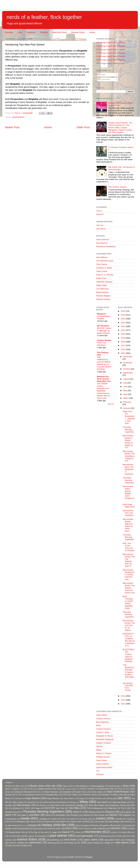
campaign (43, 819)
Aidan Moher (102, 715)
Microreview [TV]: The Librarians (128, 513)
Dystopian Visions (33, 795)
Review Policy (78, 32)
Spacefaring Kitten (104, 767)
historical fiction (54, 828)
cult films (86, 822)
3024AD (8, 786)
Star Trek (60, 808)
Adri (53, 786)
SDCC (28, 808)
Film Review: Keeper (117, 187)
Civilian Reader (104, 340)
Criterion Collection (88, 789)
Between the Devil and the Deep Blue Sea (104, 379)
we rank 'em (10, 845)
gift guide (117, 825)
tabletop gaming (54, 843)
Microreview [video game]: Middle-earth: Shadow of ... (128, 493)
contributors (20, 822)
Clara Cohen (102, 271)
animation (35, 815)
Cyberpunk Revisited (23, 792)
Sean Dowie (102, 760)
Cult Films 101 (120, 789)
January (127, 408)
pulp (113, 836)
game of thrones (91, 825)
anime (48, 815)
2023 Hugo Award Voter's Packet (111, 46)
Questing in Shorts (118, 805)
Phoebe (101, 805)
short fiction (70, 840)
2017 (123, 345)
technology (68, 843)
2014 (123, 696)
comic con (87, 819)
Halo (125, 795)
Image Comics (95, 798)
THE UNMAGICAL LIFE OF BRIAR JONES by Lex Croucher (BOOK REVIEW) (104, 363)
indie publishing (99, 828)
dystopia (32, 825)
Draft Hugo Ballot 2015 (129, 506)
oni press (41, 836)
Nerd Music (55, 805)
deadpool (15, 825)
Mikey (99, 750)
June (126, 387)
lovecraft (44, 832)
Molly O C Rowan (104, 753)
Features (31, 32)
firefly (78, 825)
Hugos (81, 798)
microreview (93, 832)
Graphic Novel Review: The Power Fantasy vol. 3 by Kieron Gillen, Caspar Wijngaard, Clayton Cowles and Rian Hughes (120, 128)
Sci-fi (47, 808)
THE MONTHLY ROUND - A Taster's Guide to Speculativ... (128, 672)
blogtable (127, 815)
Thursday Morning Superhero (128, 429)
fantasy (47, 825)
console (118, 819)
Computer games (71, 789)
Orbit (91, 805)
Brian (99, 725)
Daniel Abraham (51, 792)
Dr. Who (19, 795)
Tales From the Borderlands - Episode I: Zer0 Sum (129, 417)
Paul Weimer (102, 243)
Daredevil (67, 792)
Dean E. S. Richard (105, 275)
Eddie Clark (101, 278)
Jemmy (99, 746)
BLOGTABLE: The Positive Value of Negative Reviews (129, 655)
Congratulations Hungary (104, 317)
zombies (24, 845)
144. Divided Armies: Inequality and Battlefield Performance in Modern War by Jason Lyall (103, 391)
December (128, 357)
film (64, 825)
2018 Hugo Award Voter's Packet (111, 60)
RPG (133, 805)
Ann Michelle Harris (105, 261)
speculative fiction (112, 840)
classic (64, 819)
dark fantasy (114, 822)
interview (115, 828)
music (124, 832)
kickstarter (131, 829)
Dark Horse (81, 792)
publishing (103, 836)
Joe (120, 798)
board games (11, 819)
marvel (65, 832)
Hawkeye (19, 798)
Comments (104, 79)
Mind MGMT (103, 802)
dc (6, 825)
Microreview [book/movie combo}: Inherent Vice (128, 575)
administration (18, 117)
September (128, 373)
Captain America (45, 789)
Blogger (89, 857)
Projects (44, 32)
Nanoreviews (23, 805)
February (127, 402)
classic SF (74, 819)
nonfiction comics (27, 836)
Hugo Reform (69, 798)
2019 (123, 338)
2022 (123, 326)
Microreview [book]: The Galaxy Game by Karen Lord (129, 588)
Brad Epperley (103, 722)
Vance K (100, 214)
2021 (123, 330)
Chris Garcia (102, 264)
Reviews (9, 32)
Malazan (64, 802)
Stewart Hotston (103, 299)
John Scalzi (17, 802)
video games (122, 842)
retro (120, 836)
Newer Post (12, 127)
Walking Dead (95, 812)
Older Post (83, 127)
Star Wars (74, 808)
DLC (38, 792)
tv (79, 842)
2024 (123, 319)
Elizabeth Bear (52, 795)
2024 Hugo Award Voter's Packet (111, 42)
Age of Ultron (68, 786)
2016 (123, 349)
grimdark (25, 828)
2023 (123, 323)
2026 (123, 311)
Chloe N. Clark (103, 732)
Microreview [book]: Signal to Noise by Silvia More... (128, 525)
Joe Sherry (101, 229)
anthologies (60, 815)
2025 (123, 315)
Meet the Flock (60, 32)
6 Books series (36, 786)
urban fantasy (93, 843)
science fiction (27, 839)
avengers (74, 815)
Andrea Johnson (103, 719)
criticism (74, 822)
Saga (38, 808)
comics (101, 818)
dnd (24, 825)
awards (86, 815)
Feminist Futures (90, 795)
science (8, 840)
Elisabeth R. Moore (105, 736)
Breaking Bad (114, 786)
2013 (123, 700)
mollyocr (114, 832)
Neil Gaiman (41, 805)
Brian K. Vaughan (12, 789)
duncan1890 (68, 857)
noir (14, 836)
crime (48, 822)
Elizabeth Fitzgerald (105, 739)
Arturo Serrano (103, 240)
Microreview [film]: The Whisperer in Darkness (128, 469)
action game (126, 812)
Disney (8, 795)
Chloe (59, 789)
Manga (73, 802)
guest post (38, 828)
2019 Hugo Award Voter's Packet (111, 56)
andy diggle (22, 815)
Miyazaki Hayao (120, 802)
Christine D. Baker (104, 268)
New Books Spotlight (74, 805)
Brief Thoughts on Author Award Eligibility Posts (128, 602)
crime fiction (60, 822)
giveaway (129, 825)
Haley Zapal (101, 285)
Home (92, 32)
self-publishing (53, 840)
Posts (102, 75)
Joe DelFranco (103, 289)
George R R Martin (110, 795)
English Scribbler (104, 743)
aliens (8, 815)
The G (99, 211)
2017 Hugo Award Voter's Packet (111, 63)
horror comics (84, 829)
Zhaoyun (100, 774)
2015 (123, 353)
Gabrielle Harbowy (104, 282)
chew (55, 819)
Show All (111, 404)
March (126, 398)
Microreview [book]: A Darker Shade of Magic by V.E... (128, 442)
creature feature (36, 822)
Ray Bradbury (15, 808)
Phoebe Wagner (103, 296)
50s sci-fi (20, 786)
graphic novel (11, 828)
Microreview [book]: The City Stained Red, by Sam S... (129, 560)
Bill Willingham (82, 786)
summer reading (17, 843)
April (125, 394)
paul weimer (59, 836)
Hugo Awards (33, 798)
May (125, 390)
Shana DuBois (103, 764)
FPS (65, 795)
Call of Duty (28, 789)
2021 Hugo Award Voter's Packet (111, 49)
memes (77, 832)
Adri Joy (100, 225)
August (127, 379)
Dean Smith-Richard (118, 792)
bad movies (99, 815)
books (26, 818)
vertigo (107, 843)
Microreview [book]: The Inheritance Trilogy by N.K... (129, 456)
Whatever (101, 314)
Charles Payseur (104, 729)
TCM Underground (95, 808)
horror (69, 828)
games (106, 825)
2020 (123, 334)
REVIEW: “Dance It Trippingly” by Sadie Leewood (104, 331)
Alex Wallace (102, 257)
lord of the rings (31, 832)
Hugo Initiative (53, 798)
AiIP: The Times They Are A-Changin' (129, 547)
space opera (90, 840)
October (127, 369)
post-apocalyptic (85, 836)
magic (54, 832)
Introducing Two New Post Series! (128, 687)
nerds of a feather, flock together (44, 17)
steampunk (130, 840)
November (128, 363)
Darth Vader (97, 792)
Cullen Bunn (104, 789)
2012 (123, 704)
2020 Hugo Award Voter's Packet (111, 53)
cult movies (99, 822)
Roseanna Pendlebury (106, 247)
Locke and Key (49, 802)
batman (113, 815)
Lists (20, 32)
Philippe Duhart (103, 757)
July (125, 383)
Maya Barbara (102, 292)
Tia (98, 771)
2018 (123, 342)
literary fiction (15, 832)
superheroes (35, 842)
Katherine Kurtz (33, 802)
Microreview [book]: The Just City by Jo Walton (129, 625)
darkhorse (128, 822)
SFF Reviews (103, 326)
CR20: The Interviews (101, 344)
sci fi (129, 836)
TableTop (112, 808)
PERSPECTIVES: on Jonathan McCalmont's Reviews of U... (129, 640)
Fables (75, 795)
